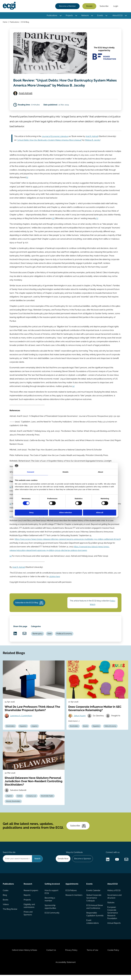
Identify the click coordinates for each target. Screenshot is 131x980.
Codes (6, 896)
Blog (5, 900)
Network (85, 15)
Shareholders (10, 731)
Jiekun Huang (80, 721)
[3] (97, 223)
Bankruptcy (38, 639)
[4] (73, 391)
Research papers (31, 896)
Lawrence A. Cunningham (21, 721)
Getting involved (52, 889)
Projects (69, 15)
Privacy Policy (71, 955)
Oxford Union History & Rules (25, 955)
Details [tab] (65, 472)
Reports (27, 900)
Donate (89, 6)
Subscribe (104, 6)
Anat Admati (26, 98)
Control (19, 801)
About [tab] (100, 472)
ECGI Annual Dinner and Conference (95, 912)
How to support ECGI (51, 897)
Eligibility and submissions (29, 911)
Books (6, 905)
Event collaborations (93, 927)
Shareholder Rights (47, 801)
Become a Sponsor (83, 864)
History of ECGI (114, 896)
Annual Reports (114, 928)
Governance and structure (114, 902)
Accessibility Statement (66, 967)
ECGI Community (52, 918)
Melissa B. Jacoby (93, 145)
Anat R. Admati (92, 141)
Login (116, 6)
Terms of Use (92, 955)
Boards (85, 731)
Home (5, 22)
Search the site (9, 857)
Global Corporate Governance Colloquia (94, 903)
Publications (52, 15)
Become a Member (67, 6)
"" (49, 145)
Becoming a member (50, 904)
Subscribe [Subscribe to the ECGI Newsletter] (78, 831)
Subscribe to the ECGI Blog (29, 608)
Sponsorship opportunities (50, 912)
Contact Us (51, 955)
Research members (74, 900)
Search (124, 6)
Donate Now (63, 864)
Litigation (34, 731)
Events (100, 15)
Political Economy (64, 639)
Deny (31, 512)
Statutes (111, 908)
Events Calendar (93, 896)
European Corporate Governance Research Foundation (113, 918)
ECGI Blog (25, 22)
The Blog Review (10, 914)
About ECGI (117, 15)
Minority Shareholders (13, 806)
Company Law (31, 801)
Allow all (100, 512)
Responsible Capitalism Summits (95, 919)
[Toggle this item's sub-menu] (61, 16)
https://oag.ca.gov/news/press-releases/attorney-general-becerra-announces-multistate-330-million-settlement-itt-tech (67, 544)
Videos (6, 910)
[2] (53, 223)
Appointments (72, 889)
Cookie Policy (113, 955)
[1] (27, 182)
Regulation (23, 731)
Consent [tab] (31, 472)
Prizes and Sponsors (28, 918)
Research (28, 889)
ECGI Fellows (71, 896)
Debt (49, 639)
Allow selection (65, 512)
